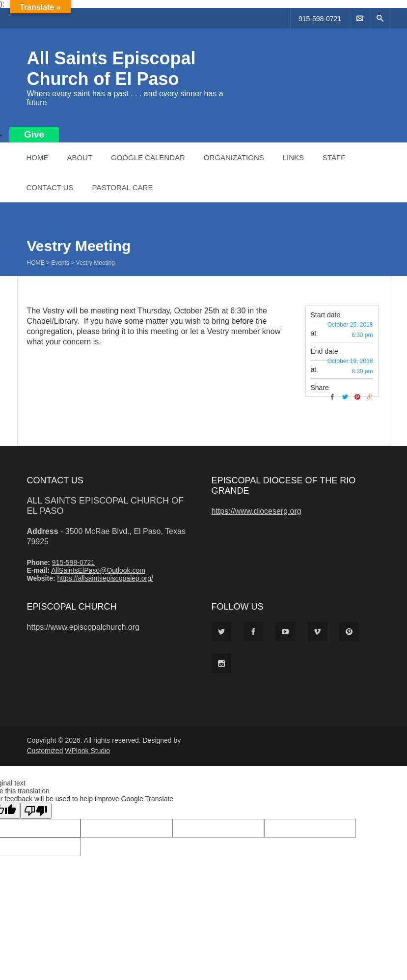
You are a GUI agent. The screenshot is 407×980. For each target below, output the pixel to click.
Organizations (234, 157)
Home (38, 157)
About (80, 157)
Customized (45, 751)
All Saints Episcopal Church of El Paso (111, 69)
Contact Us (50, 187)
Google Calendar (148, 157)
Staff (334, 157)
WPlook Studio (87, 751)
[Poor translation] (36, 811)
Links (293, 157)
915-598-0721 (320, 19)
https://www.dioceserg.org (257, 511)
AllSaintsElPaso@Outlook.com (98, 570)
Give (34, 134)
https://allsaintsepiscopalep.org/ (105, 578)
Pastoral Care (123, 187)
